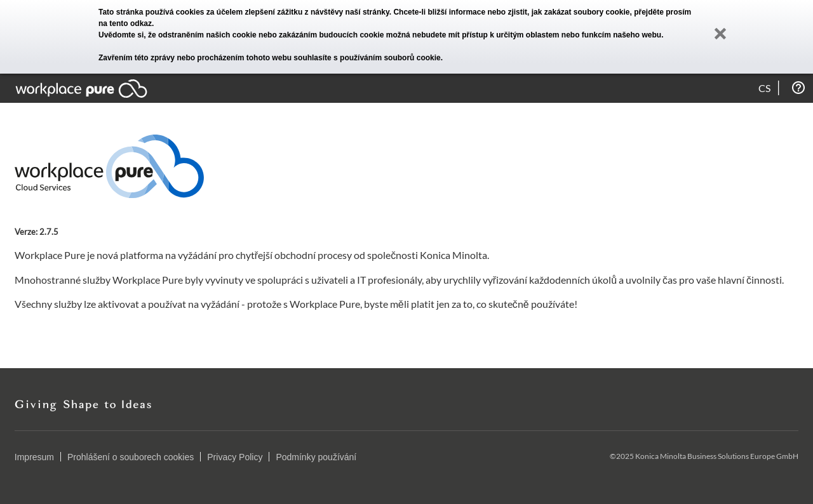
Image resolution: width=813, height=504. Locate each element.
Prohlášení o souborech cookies (131, 457)
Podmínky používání (316, 457)
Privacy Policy (235, 457)
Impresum (34, 457)
